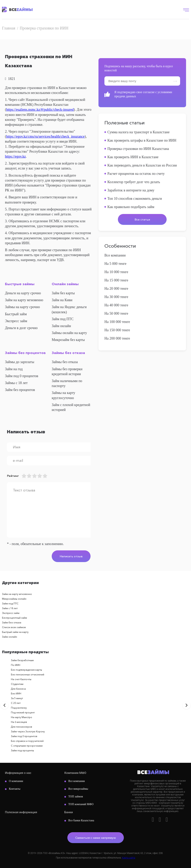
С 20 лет (16, 703)
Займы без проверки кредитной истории (67, 372)
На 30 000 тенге (116, 297)
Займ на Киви (62, 300)
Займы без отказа (65, 362)
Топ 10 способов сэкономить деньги (135, 199)
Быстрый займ (16, 314)
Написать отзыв (71, 556)
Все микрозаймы (78, 789)
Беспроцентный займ (14, 618)
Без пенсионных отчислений (28, 674)
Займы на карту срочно (22, 307)
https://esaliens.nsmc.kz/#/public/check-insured (40, 110)
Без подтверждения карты (26, 670)
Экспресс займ (16, 321)
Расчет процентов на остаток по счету (136, 174)
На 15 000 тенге (116, 280)
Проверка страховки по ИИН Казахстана (138, 149)
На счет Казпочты (21, 679)
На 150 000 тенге (117, 330)
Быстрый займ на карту (15, 632)
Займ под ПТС (63, 319)
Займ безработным (22, 660)
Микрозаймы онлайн (14, 599)
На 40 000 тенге (116, 305)
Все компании (115, 255)
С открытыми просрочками (27, 746)
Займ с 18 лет (10, 608)
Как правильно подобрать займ (131, 207)
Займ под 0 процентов (22, 376)
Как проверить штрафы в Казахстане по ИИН (142, 140)
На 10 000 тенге (116, 272)
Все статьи (142, 219)
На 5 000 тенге (115, 264)
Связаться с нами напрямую (96, 838)
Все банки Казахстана (81, 820)
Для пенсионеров (21, 727)
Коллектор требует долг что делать (134, 182)
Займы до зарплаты (20, 362)
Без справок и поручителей (27, 741)
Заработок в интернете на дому (131, 190)
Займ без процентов (20, 390)
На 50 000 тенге (116, 313)
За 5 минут (17, 698)
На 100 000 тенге (117, 322)
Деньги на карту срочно (23, 293)
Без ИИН (16, 693)
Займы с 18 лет (16, 383)
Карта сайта (129, 858)
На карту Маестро (21, 717)
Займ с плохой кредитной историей (71, 407)
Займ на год (14, 369)
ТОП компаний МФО (81, 804)
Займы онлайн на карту (69, 333)
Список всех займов (14, 627)
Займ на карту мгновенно (24, 300)
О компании (16, 781)
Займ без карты (63, 293)
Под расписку (19, 708)
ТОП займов (76, 797)
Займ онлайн (61, 326)
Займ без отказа (12, 622)
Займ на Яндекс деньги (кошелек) (69, 309)
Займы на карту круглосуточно (64, 395)
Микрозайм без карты (68, 340)
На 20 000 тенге (116, 289)
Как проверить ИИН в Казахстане (133, 157)
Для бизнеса (18, 689)
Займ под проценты (22, 750)
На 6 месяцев (19, 722)
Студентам (17, 684)
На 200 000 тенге (117, 338)
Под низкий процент (23, 712)
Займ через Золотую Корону (28, 731)
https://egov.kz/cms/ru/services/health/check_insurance (45, 136)
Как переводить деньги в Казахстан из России (142, 165)
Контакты (15, 789)
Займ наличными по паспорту (67, 383)
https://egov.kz (15, 156)
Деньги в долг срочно (21, 328)
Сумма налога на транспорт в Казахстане (138, 132)
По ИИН (16, 665)
